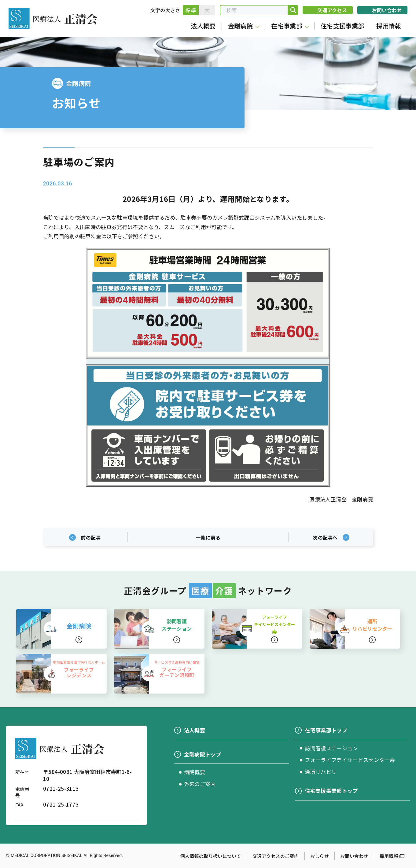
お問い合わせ (354, 856)
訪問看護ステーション (331, 748)
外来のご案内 (200, 784)
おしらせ (320, 856)
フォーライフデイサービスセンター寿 (350, 760)
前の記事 (91, 537)
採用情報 (389, 856)
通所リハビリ (321, 772)
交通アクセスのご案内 (276, 856)
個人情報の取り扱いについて (211, 856)
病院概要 (195, 772)
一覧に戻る (208, 537)
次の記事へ (325, 537)
